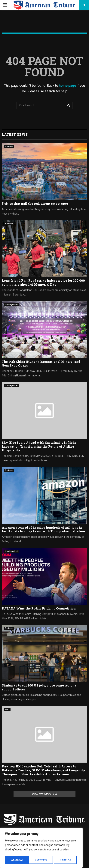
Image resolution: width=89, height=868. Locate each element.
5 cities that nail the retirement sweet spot (35, 203)
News (7, 709)
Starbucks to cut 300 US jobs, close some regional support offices (40, 687)
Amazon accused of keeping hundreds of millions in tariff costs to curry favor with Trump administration (43, 529)
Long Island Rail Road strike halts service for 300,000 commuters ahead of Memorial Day (43, 282)
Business (9, 146)
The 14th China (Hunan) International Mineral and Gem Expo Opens (41, 364)
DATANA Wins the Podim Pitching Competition (39, 608)
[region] (41, 848)
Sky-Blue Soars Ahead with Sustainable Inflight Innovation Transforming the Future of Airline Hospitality (39, 446)
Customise (17, 860)
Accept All (66, 860)
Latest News (15, 134)
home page (67, 86)
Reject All (42, 860)
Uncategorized (11, 305)
